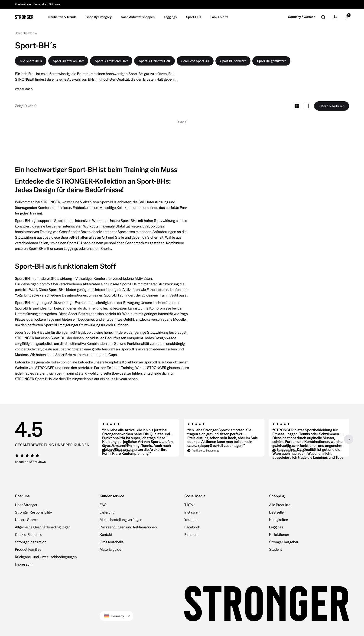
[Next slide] (349, 439)
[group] (139, 439)
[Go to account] (335, 17)
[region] (224, 439)
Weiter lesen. (24, 89)
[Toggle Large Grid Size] (306, 106)
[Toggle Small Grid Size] (297, 106)
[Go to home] (24, 17)
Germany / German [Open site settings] (302, 17)
